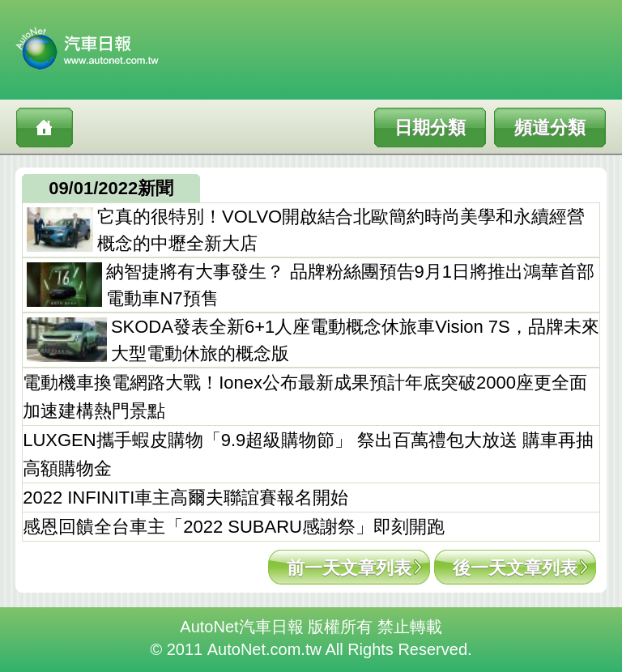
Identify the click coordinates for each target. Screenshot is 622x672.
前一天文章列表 (349, 568)
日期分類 (430, 128)
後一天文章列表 (515, 568)
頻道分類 (550, 128)
